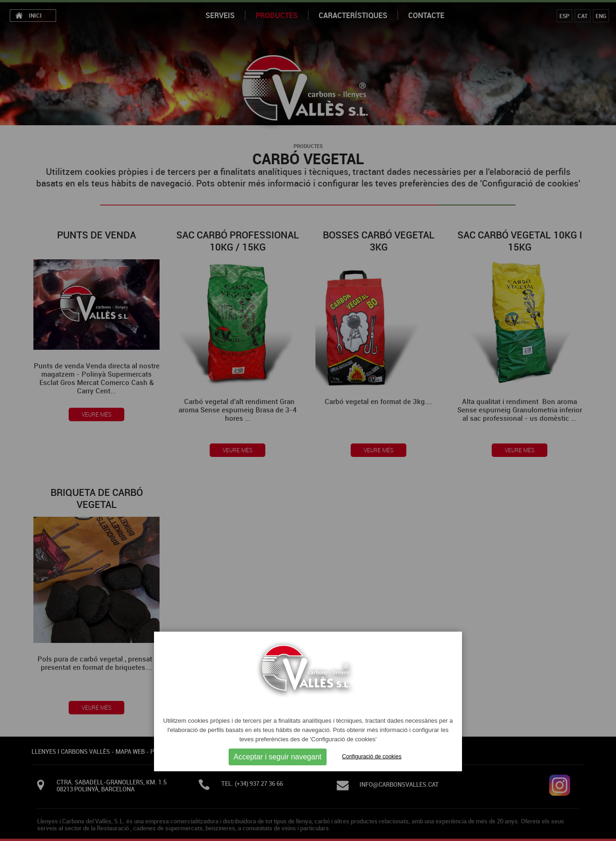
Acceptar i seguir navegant (278, 756)
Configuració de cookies (372, 757)
